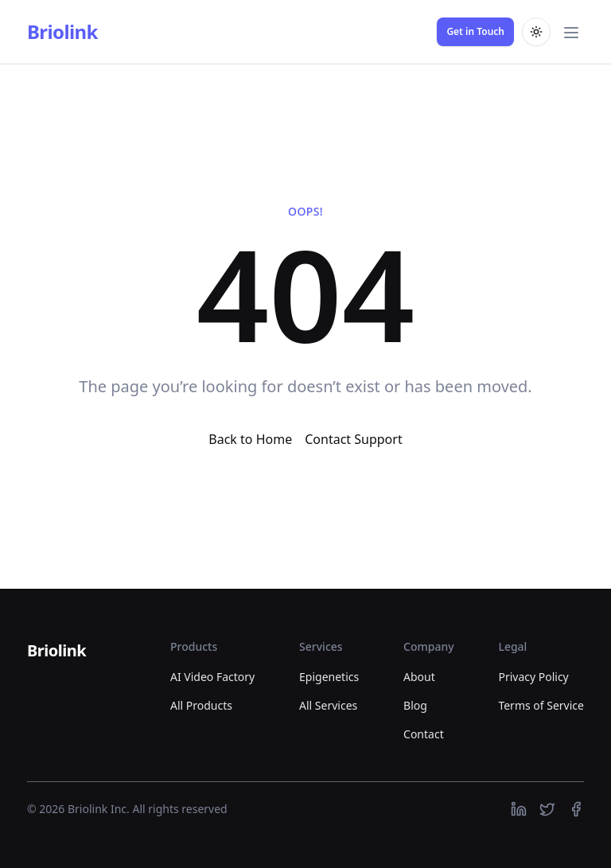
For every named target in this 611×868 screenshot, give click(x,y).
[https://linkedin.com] (519, 809)
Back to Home (250, 439)
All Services (328, 705)
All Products (201, 705)
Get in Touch (475, 31)
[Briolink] (56, 652)
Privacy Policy (533, 677)
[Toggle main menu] (571, 32)
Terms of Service (541, 705)
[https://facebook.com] (576, 809)
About (419, 677)
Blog (415, 705)
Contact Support (353, 439)
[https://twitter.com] (547, 809)
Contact (424, 734)
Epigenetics (329, 677)
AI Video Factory (212, 677)
